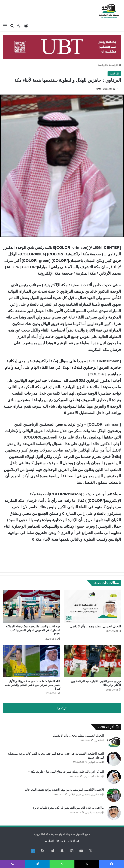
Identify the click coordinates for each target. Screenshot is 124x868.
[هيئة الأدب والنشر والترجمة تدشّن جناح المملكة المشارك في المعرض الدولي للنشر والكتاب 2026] (32, 606)
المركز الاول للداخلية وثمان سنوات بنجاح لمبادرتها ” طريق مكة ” (66, 772)
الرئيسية (115, 65)
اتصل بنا (49, 841)
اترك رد (62, 708)
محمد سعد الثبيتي (93, 813)
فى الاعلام (74, 841)
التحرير (98, 740)
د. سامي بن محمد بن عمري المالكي (85, 794)
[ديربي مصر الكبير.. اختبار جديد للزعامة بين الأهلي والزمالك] (92, 661)
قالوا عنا (61, 841)
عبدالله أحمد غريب (92, 776)
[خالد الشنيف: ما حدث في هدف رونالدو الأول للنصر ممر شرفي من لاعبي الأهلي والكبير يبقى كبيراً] (32, 661)
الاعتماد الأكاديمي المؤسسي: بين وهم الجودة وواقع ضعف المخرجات (64, 790)
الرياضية (102, 65)
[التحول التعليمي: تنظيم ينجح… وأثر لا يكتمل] (92, 606)
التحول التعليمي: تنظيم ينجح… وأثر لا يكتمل (96, 626)
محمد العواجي (95, 762)
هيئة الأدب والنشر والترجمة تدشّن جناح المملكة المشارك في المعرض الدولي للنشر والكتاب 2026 (33, 630)
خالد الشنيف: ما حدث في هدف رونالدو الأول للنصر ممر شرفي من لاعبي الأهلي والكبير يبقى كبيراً (33, 685)
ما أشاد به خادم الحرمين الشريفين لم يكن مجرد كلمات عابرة (68, 808)
